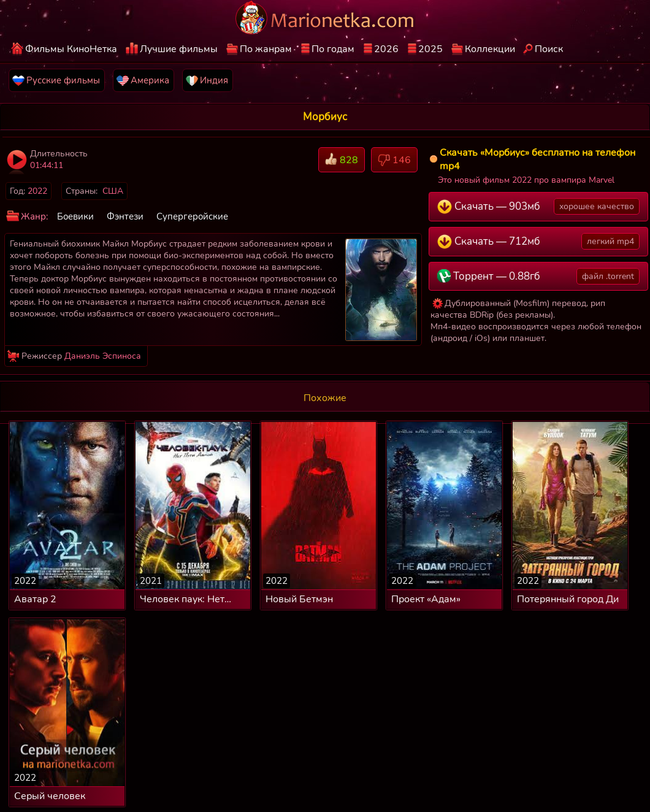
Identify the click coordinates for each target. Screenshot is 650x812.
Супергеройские (192, 216)
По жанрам (266, 49)
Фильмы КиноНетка (71, 49)
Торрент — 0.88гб (539, 276)
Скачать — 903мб (539, 206)
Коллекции (490, 49)
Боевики (75, 216)
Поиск (549, 49)
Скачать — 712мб (539, 241)
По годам (333, 49)
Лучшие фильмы (179, 49)
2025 (430, 49)
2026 (386, 49)
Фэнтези (125, 216)
